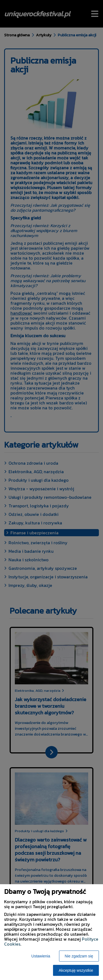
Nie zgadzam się (79, 956)
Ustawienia (41, 956)
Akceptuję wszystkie (76, 970)
